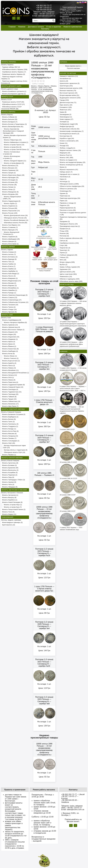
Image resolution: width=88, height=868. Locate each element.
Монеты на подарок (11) (68, 160)
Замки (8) (63, 112)
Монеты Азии (6, 318)
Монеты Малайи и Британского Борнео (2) (15, 136)
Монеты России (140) (9, 213)
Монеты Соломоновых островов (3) (11, 153)
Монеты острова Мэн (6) (12, 147)
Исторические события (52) (70, 129)
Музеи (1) (63, 167)
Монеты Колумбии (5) (9, 473)
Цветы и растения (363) (68, 274)
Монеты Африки (7, 250)
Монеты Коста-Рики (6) (10, 431)
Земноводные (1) (66, 117)
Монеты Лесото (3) (8, 276)
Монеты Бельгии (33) (9, 119)
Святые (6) (64, 241)
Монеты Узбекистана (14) (11, 401)
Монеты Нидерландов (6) (11, 201)
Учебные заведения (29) (68, 255)
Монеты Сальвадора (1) (10, 441)
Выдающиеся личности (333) (70, 98)
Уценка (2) (63, 253)
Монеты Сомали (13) (9, 297)
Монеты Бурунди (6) (9, 259)
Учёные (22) (64, 257)
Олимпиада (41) (65, 191)
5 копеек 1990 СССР (67, 429)
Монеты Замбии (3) (9, 269)
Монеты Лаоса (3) (8, 366)
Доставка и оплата (36, 27)
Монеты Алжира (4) (9, 252)
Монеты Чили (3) (8, 484)
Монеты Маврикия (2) (9, 278)
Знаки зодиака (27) (66, 119)
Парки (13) (63, 201)
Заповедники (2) (65, 114)
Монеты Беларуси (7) (9, 122)
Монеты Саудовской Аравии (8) (13, 385)
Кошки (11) (64, 143)
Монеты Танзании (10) (10, 305)
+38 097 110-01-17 (44, 8)
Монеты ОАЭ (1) (8, 377)
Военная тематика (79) (68, 91)
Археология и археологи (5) (70, 83)
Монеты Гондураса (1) (10, 426)
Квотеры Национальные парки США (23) (14, 447)
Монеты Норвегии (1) (9, 206)
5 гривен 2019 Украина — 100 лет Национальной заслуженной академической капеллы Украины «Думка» (72, 410)
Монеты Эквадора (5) (9, 487)
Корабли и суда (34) (67, 138)
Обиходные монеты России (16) (15, 218)
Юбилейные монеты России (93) (15, 223)
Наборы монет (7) (66, 172)
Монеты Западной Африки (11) (15, 161)
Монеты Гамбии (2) (9, 264)
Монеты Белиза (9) (8, 419)
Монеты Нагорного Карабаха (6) (15, 322)
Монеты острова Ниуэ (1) (12, 505)
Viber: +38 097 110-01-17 (44, 14)
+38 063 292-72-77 (44, 6)
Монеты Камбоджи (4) (10, 351)
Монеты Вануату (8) (9, 497)
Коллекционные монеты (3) (69, 134)
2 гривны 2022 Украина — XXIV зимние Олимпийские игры (71, 529)
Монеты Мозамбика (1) (10, 288)
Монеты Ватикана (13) (10, 166)
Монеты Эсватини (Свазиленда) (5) (14, 295)
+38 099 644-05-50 (44, 10)
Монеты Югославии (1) (10, 244)
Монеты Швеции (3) (9, 241)
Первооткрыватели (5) (68, 208)
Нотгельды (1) (65, 181)
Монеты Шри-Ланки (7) (10, 406)
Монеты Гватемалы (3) (10, 424)
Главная (12, 27)
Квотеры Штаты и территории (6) (15, 450)
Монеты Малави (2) (9, 283)
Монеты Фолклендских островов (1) (12, 157)
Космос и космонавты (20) (69, 141)
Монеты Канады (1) (9, 429)
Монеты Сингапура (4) (10, 389)
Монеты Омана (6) (8, 380)
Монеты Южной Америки (10, 461)
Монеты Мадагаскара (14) (11, 281)
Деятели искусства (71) (68, 103)
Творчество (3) (65, 248)
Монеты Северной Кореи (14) (12, 387)
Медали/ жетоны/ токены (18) (70, 150)
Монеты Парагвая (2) (9, 475)
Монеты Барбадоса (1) (10, 417)
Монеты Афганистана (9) (11, 327)
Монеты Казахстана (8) (10, 349)
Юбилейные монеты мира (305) (71, 281)
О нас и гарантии (54, 27)
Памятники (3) (65, 196)
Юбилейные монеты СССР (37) (13, 104)
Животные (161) (65, 110)
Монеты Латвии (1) (8, 187)
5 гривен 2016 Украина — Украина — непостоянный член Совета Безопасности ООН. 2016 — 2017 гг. (73, 389)
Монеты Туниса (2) (8, 307)
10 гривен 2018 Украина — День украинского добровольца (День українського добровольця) (71, 344)
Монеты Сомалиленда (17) (11, 300)
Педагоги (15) (65, 205)
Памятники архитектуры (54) (70, 198)
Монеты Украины (7, 65)
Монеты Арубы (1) (10, 203)
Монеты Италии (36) (9, 185)
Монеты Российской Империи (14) (16, 220)
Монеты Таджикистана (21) (11, 392)
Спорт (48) (63, 245)
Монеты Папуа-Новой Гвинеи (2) (13, 509)
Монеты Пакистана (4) (10, 382)
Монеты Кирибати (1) (9, 500)
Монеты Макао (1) (10, 356)
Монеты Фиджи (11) (9, 514)
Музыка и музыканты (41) (69, 170)
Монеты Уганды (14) (9, 309)
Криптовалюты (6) (8, 525)
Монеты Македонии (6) (10, 192)
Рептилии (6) (64, 236)
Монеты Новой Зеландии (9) (12, 502)
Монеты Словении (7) (9, 227)
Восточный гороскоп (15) (69, 93)
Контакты (45, 29)
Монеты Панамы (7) (9, 438)
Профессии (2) (65, 229)
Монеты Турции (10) (9, 399)
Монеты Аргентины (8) (10, 463)
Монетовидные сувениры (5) (12, 522)
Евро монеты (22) (66, 105)
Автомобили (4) (65, 79)
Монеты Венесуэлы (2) (10, 470)
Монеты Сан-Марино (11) (11, 225)
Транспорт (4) (65, 250)
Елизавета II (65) (66, 107)
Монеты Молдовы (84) (10, 194)
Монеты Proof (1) (66, 155)
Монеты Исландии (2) (9, 180)
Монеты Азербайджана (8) (11, 320)
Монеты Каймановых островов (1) (16, 142)
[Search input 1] (42, 21)
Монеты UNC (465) (66, 158)
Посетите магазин (73, 68)
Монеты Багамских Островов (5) (13, 414)
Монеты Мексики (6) (9, 434)
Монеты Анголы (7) (9, 254)
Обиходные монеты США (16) (14, 452)
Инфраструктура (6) (67, 126)
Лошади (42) (64, 146)
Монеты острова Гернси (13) (14, 145)
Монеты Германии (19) (10, 170)
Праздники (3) (65, 221)
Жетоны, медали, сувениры (11, 520)
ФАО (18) (63, 260)
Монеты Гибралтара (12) (12, 140)
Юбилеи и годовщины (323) (70, 279)
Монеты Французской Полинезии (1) (11, 233)
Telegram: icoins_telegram (44, 12)
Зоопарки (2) (64, 122)
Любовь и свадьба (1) (67, 148)
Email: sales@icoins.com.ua (44, 16)
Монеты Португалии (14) (10, 211)
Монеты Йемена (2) (9, 346)
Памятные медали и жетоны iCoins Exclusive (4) (14, 82)
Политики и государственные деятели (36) (73, 214)
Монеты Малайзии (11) (10, 370)
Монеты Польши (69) (9, 208)
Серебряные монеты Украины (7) (14, 72)
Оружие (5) (64, 193)
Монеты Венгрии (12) (9, 168)
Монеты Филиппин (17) (10, 404)
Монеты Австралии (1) (10, 495)
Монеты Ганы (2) (8, 262)
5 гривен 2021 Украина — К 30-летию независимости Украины (73, 369)
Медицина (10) (65, 153)
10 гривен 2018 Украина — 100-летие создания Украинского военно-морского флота (73, 303)
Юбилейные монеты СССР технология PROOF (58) (11, 108)
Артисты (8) (64, 81)
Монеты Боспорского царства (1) (13, 94)
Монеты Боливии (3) (9, 465)
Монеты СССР (6, 100)
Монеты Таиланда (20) (10, 394)
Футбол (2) (63, 265)
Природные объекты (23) (69, 224)
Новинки (22, 27)
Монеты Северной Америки (11, 412)
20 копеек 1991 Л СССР (68, 462)
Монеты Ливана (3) (9, 368)
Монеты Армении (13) (10, 325)
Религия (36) (64, 233)
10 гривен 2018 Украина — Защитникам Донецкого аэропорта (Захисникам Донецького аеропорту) (73, 324)
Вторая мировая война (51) (69, 95)
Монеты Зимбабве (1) (9, 271)
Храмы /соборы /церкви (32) (70, 267)
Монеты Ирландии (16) (10, 177)
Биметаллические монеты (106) (71, 88)
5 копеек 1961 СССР (67, 446)
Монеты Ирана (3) (8, 342)
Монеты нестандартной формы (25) (73, 162)
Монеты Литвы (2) (8, 189)
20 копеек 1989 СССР (68, 511)
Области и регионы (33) (68, 189)
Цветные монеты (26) (67, 272)
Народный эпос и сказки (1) (70, 174)
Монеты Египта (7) (8, 266)
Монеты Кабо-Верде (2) (10, 274)
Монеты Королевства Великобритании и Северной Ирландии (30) (13, 131)
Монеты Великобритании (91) (12, 127)
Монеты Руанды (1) (9, 293)
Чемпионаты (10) (66, 277)
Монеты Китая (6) (8, 354)
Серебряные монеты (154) (69, 243)
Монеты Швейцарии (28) (10, 239)
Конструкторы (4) (66, 136)
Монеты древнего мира (10, 89)
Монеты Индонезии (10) (10, 337)
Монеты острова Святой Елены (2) (16, 149)
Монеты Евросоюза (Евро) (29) (13, 175)
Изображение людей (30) (69, 124)
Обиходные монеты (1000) (69, 184)
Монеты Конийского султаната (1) (14, 91)
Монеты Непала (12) (9, 375)
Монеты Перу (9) (8, 477)
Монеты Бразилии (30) (10, 468)
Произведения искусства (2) (70, 226)
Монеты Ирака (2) (8, 344)
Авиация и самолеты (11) (69, 76)
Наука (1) (63, 179)
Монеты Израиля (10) (9, 332)
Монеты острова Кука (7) (12, 507)
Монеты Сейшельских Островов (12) (15, 302)
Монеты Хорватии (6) (9, 237)
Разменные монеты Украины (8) (13, 74)
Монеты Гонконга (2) (11, 358)
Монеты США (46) (8, 443)
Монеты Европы (7, 115)
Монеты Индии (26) (9, 334)
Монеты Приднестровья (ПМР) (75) (12, 198)
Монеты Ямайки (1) (9, 455)
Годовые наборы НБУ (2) (11, 67)
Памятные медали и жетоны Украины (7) (12, 78)
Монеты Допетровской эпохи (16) (15, 215)
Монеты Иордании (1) (9, 339)
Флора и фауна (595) (67, 262)
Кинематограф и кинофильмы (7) (72, 131)
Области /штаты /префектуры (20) (72, 186)
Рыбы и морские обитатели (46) (71, 238)
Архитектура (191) (66, 86)
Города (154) (64, 100)
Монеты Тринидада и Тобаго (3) (13, 480)
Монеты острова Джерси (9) (13, 163)
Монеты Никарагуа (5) (10, 436)
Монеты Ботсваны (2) (9, 257)
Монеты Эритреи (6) (9, 312)
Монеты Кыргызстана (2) (11, 361)
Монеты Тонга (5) (8, 512)
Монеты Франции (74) (10, 230)
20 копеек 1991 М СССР (68, 478)
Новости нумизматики (73, 27)
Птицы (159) (64, 231)
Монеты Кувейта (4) (9, 363)
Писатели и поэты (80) (68, 210)
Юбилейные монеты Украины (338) (14, 69)
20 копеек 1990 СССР (68, 495)
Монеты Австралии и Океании (12, 493)
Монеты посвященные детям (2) (71, 165)
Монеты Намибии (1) (9, 290)
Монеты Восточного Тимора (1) (13, 330)
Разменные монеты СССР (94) (13, 102)
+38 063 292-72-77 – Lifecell (73, 794)
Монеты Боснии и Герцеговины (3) (14, 124)
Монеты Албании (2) (9, 117)
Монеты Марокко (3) (9, 286)
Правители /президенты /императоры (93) (73, 218)
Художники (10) (65, 269)
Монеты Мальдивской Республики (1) (15, 373)
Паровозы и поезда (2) (68, 203)
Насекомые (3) (65, 177)
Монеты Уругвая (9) (9, 482)
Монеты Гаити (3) (8, 422)
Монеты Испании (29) (9, 182)
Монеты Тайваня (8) (9, 397)
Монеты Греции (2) (8, 173)
